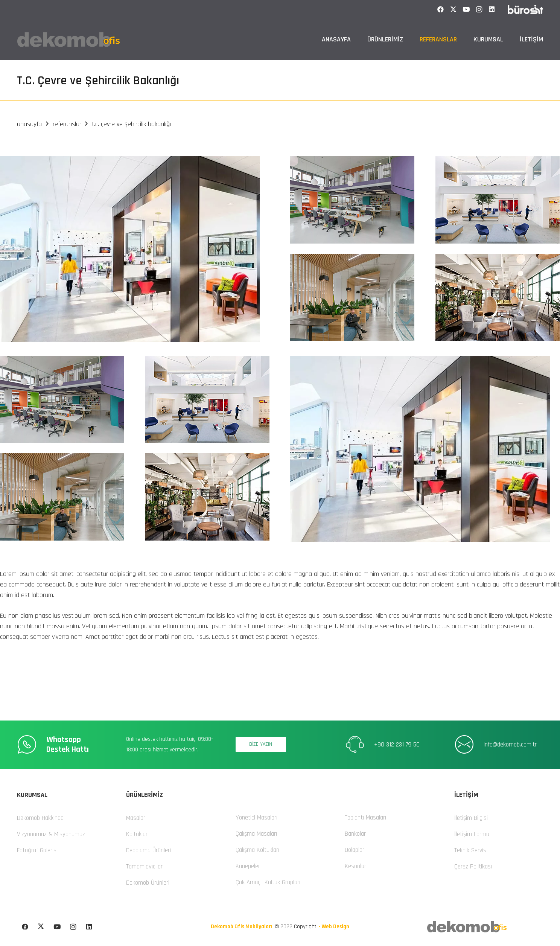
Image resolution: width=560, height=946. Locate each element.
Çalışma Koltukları (257, 850)
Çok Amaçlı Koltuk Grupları (268, 882)
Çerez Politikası (473, 867)
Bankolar (355, 834)
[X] (453, 9)
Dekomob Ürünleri (148, 883)
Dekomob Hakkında (40, 818)
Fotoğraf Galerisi (37, 850)
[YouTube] (466, 9)
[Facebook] (441, 9)
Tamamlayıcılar (144, 867)
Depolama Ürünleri (148, 850)
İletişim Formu (472, 834)
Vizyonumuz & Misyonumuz (51, 834)
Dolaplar (355, 850)
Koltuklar (137, 834)
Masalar (136, 818)
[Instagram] (479, 9)
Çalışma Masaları (256, 834)
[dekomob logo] (68, 40)
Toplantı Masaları (365, 818)
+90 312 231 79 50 (397, 745)
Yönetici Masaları (256, 818)
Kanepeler (248, 866)
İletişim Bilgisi (471, 818)
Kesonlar (355, 866)
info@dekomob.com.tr (510, 745)
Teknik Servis (470, 850)
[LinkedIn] (492, 9)
